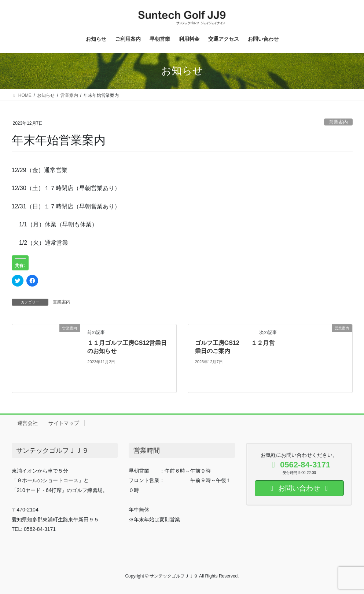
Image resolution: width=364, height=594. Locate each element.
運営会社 (27, 423)
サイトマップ (64, 423)
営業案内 (338, 122)
